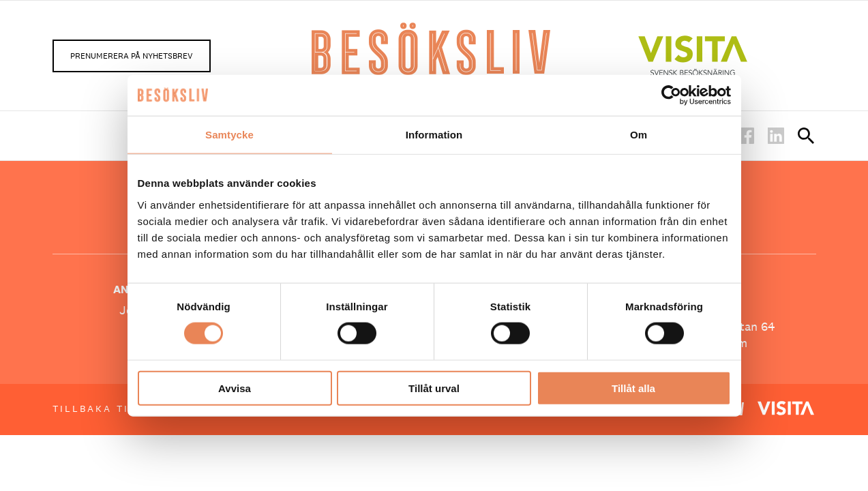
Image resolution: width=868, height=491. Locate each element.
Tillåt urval (434, 388)
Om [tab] (639, 135)
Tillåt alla (633, 388)
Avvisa (235, 388)
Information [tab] (434, 135)
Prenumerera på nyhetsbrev (132, 56)
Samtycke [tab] (229, 135)
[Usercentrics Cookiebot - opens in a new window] (671, 95)
